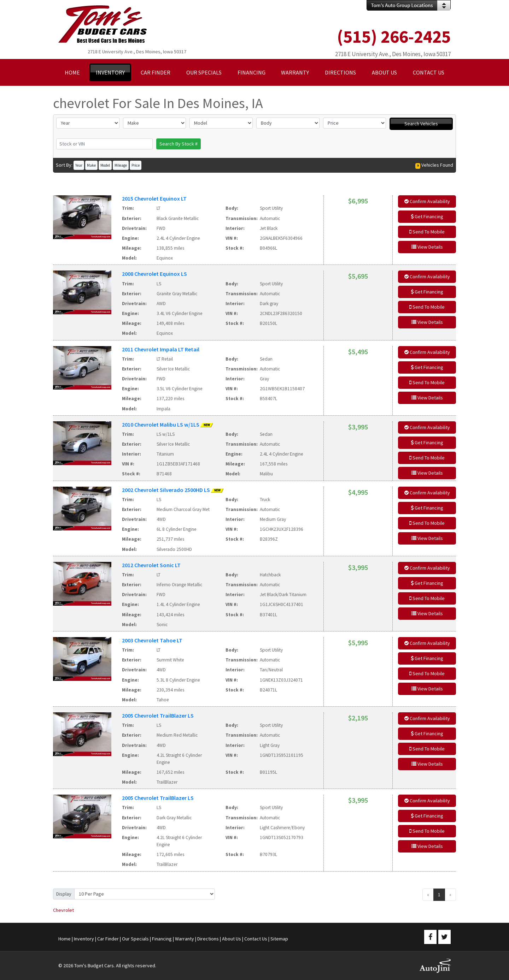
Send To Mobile (427, 232)
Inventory (84, 939)
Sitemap (279, 939)
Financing (162, 939)
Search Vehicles (421, 124)
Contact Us (256, 939)
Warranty (185, 939)
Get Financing (427, 216)
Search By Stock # (179, 144)
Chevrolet (63, 910)
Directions (208, 939)
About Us (232, 939)
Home (65, 939)
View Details (427, 247)
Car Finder (108, 939)
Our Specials (135, 939)
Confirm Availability (427, 201)
